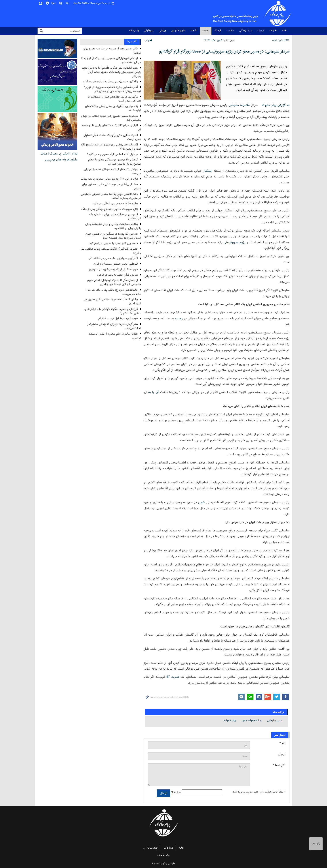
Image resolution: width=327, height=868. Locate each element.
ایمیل (282, 754)
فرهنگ (218, 31)
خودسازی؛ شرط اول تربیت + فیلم (118, 319)
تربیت (261, 31)
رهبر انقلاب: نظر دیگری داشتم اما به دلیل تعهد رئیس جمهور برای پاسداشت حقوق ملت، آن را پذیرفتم (111, 72)
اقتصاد (194, 31)
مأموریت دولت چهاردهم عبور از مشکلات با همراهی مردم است (114, 99)
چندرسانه (134, 31)
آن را (156, 392)
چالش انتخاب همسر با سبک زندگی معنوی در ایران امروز (113, 301)
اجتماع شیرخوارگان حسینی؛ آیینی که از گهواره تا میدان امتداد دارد (111, 60)
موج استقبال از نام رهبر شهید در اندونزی (114, 269)
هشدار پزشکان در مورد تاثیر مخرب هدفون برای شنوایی (111, 186)
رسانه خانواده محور (252, 720)
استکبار (208, 171)
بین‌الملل (149, 31)
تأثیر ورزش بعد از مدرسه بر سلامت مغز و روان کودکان (112, 51)
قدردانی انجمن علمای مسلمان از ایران (116, 264)
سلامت (230, 31)
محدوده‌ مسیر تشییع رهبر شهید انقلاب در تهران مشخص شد (111, 118)
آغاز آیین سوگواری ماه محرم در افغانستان (113, 258)
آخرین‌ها (132, 42)
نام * (282, 743)
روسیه (179, 318)
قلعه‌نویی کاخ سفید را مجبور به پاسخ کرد (114, 243)
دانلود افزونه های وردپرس (61, 160)
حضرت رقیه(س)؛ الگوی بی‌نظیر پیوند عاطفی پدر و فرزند (111, 251)
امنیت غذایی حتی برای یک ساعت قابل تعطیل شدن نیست (112, 137)
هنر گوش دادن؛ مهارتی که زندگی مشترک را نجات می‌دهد (114, 326)
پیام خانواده (227, 13)
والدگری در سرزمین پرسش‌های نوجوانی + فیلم (110, 82)
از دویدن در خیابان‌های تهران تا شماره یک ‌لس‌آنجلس (115, 217)
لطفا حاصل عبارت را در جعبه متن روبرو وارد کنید (259, 792)
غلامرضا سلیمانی (239, 105)
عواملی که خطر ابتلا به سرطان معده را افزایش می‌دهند (112, 171)
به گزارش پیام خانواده (274, 105)
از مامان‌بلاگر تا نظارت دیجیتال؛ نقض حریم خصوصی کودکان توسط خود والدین (114, 282)
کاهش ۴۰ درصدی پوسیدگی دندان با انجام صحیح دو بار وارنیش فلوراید (115, 162)
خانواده (273, 31)
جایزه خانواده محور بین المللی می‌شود (115, 204)
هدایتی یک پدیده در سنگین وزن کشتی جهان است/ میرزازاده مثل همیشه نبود (113, 236)
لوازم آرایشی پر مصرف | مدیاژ (59, 154)
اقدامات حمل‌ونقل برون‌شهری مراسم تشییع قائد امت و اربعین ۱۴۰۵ (111, 147)
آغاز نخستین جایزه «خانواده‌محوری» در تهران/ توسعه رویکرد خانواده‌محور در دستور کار (112, 89)
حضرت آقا (173, 677)
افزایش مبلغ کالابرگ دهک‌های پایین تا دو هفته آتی (111, 128)
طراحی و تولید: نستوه (163, 863)
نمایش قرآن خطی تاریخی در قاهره (118, 275)
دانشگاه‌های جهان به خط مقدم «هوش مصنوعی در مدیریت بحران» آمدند (111, 196)
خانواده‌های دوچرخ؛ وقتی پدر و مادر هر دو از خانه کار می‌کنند (113, 292)
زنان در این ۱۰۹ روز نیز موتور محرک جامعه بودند (109, 179)
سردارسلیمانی (274, 720)
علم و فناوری (178, 31)
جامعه (206, 31)
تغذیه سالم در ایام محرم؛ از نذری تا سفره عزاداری (115, 336)
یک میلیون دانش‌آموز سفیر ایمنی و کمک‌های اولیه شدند (113, 108)
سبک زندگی (246, 31)
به (149, 392)
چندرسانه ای (151, 848)
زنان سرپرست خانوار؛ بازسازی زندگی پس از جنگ (110, 209)
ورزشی (163, 31)
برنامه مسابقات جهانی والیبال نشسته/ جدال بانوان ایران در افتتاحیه (113, 226)
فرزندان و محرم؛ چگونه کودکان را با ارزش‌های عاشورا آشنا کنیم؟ (113, 311)
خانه (284, 31)
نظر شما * (279, 765)
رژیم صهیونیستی (235, 242)
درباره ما (168, 848)
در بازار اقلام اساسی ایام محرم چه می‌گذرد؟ (112, 154)
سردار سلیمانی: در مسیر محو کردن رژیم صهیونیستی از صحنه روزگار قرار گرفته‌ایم (224, 52)
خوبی (201, 502)
